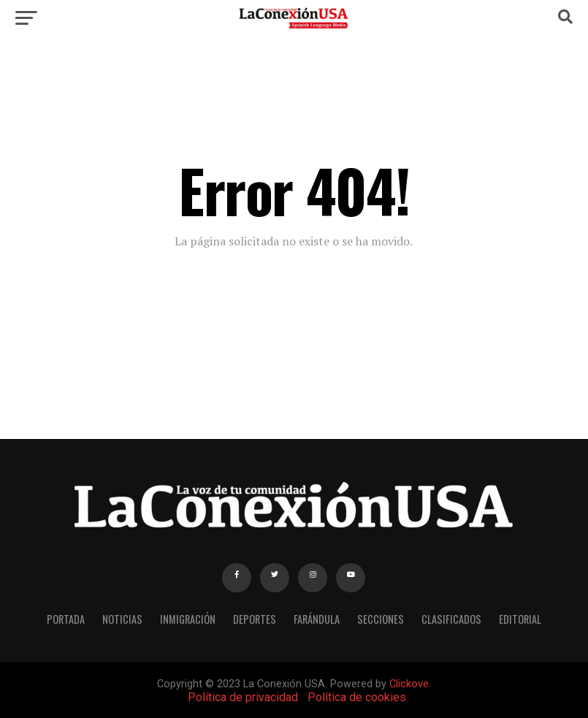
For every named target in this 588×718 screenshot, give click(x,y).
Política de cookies (357, 697)
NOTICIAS (122, 619)
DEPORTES (255, 619)
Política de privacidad (243, 697)
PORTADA (66, 619)
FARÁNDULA (317, 619)
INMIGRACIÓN (188, 619)
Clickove (409, 684)
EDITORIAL (520, 619)
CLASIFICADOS (451, 619)
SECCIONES (381, 619)
